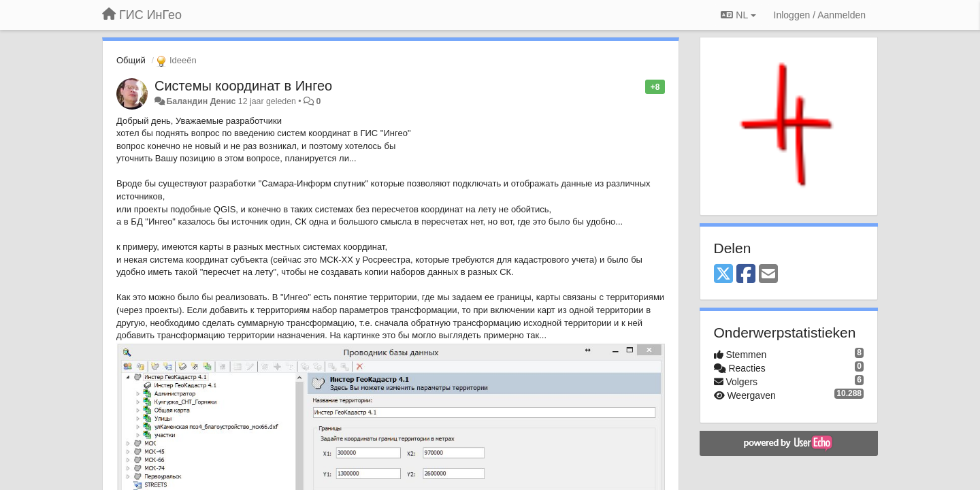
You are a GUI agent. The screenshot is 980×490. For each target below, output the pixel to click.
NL (738, 15)
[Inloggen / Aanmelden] (820, 15)
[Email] (768, 275)
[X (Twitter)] (723, 275)
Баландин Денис (201, 101)
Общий (131, 60)
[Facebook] (746, 275)
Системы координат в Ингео (243, 86)
